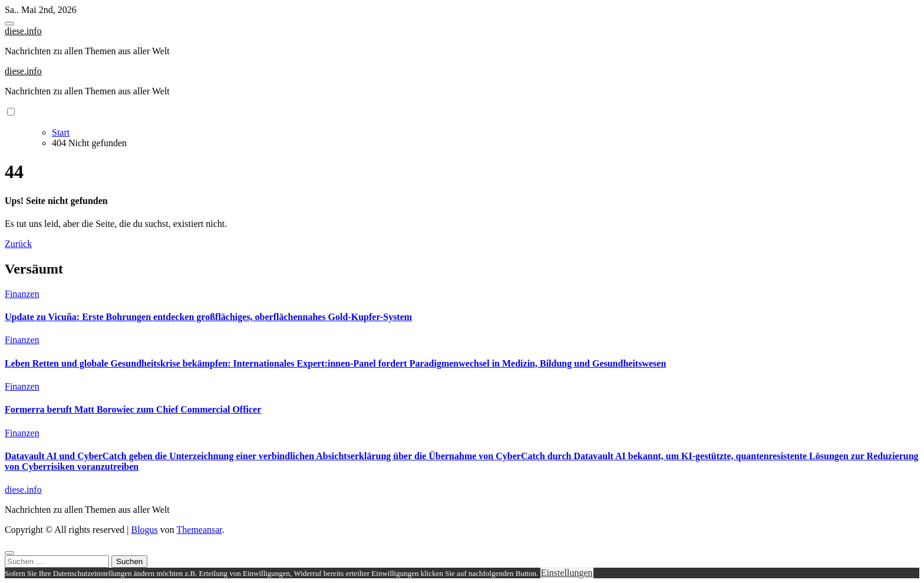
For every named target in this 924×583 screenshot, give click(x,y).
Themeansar (199, 530)
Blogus (144, 530)
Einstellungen (567, 573)
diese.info (23, 31)
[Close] (9, 553)
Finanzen (22, 294)
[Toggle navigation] (9, 24)
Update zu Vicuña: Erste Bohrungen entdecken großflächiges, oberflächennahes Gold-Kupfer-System (208, 317)
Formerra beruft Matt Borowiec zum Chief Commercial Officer (133, 409)
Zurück (18, 244)
